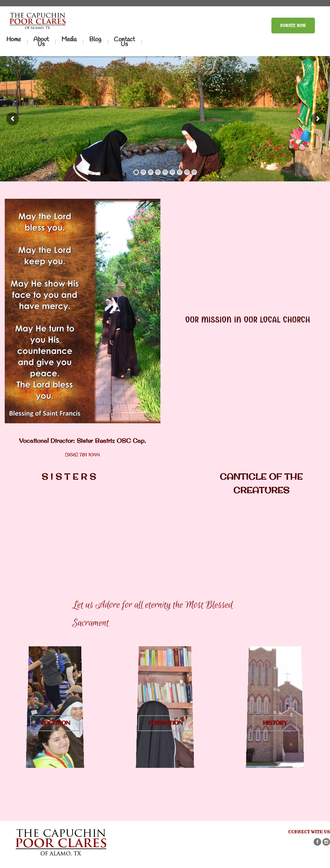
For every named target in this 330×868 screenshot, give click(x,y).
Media (69, 40)
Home (14, 40)
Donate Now (293, 26)
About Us (41, 42)
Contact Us (124, 42)
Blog (95, 40)
